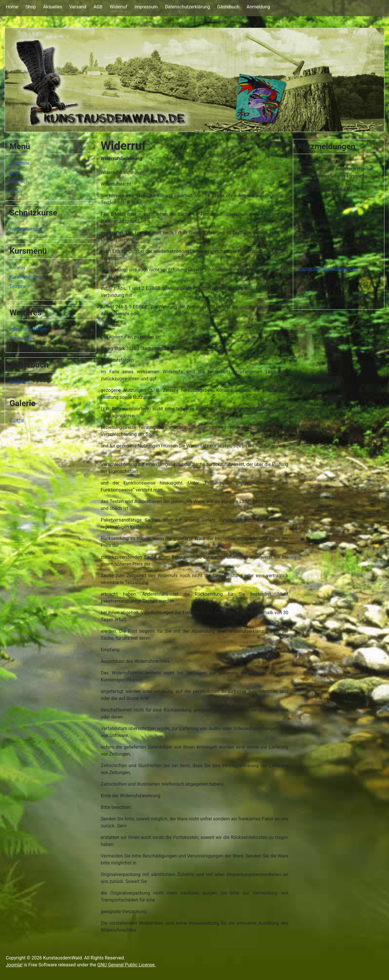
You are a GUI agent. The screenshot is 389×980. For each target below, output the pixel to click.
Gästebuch (228, 7)
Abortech (19, 182)
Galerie (17, 420)
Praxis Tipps (22, 338)
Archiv (16, 191)
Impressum (146, 7)
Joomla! (14, 965)
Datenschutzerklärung (188, 7)
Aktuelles (53, 7)
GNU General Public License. (126, 965)
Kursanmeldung (26, 229)
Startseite (20, 163)
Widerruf (119, 7)
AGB (98, 7)
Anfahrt (17, 268)
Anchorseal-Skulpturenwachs (328, 269)
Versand (78, 7)
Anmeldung (258, 7)
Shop (31, 7)
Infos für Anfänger (28, 329)
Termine (18, 286)
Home (12, 7)
